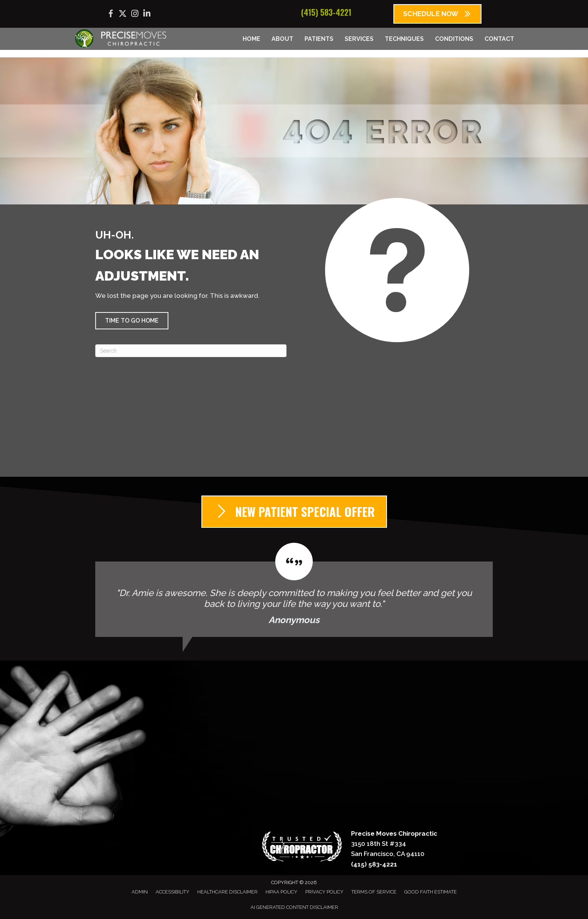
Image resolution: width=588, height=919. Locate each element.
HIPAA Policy (281, 892)
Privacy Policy (324, 892)
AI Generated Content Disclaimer (294, 907)
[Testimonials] (294, 590)
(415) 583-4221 (326, 12)
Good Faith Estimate (430, 892)
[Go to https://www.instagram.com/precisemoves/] (135, 14)
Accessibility (172, 892)
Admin (140, 892)
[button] (132, 321)
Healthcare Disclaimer (227, 892)
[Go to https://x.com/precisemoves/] (123, 14)
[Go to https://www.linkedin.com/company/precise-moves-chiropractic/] (147, 14)
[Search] (191, 351)
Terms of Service (374, 892)
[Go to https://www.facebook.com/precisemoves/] (111, 15)
